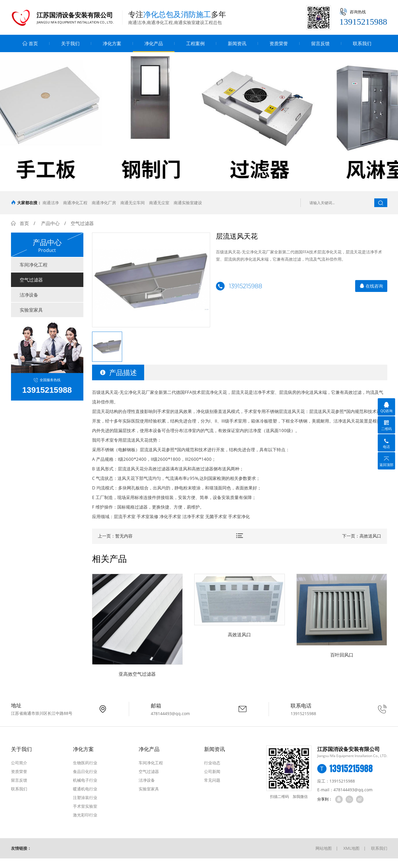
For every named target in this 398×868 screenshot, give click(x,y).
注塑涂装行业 (85, 797)
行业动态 (212, 763)
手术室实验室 (85, 806)
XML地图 (351, 848)
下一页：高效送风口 (362, 536)
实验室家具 (31, 310)
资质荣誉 (279, 43)
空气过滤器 (31, 280)
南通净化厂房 (104, 203)
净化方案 (112, 43)
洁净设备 (29, 295)
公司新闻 (212, 771)
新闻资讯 (237, 43)
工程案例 (195, 43)
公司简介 (19, 763)
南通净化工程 (75, 203)
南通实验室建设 (188, 203)
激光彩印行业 (85, 815)
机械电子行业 (85, 780)
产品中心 (50, 223)
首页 (30, 43)
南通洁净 (51, 203)
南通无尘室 (159, 203)
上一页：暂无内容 (115, 536)
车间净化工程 (34, 265)
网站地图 (324, 848)
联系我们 (362, 43)
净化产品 (154, 43)
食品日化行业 (85, 771)
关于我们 (70, 43)
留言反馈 (320, 43)
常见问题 (212, 780)
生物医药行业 (85, 763)
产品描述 (118, 372)
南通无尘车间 (133, 203)
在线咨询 (371, 286)
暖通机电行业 (85, 789)
